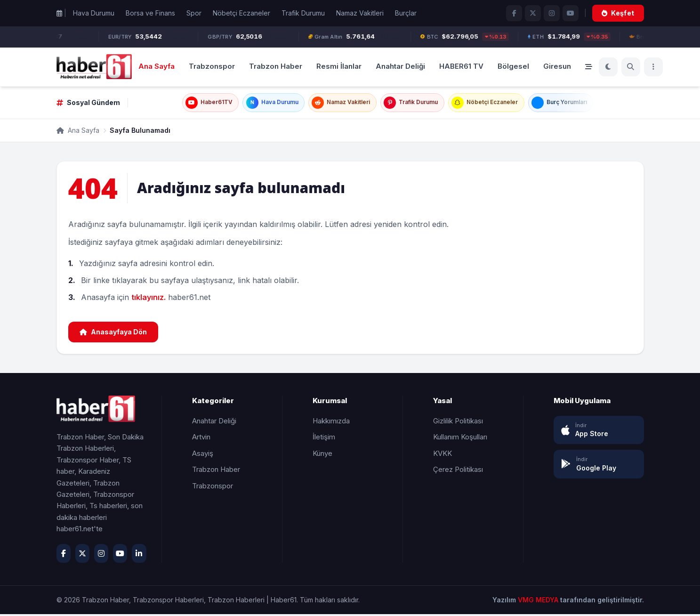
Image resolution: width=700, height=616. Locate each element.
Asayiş (203, 455)
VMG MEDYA (539, 602)
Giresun (557, 66)
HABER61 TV (461, 66)
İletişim (324, 439)
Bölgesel (513, 66)
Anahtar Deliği (400, 66)
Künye (322, 455)
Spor (194, 13)
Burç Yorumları (575, 104)
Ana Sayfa (157, 66)
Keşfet (618, 13)
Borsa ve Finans (150, 13)
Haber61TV (192, 104)
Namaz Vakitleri (360, 13)
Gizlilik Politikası (458, 422)
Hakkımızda (331, 422)
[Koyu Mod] (608, 67)
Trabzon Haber (276, 66)
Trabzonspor (212, 66)
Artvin (201, 439)
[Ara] (631, 67)
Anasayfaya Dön (113, 334)
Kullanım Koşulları (460, 439)
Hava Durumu (94, 13)
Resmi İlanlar (339, 66)
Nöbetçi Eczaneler (241, 13)
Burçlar (406, 13)
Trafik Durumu (303, 13)
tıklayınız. (149, 299)
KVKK (443, 455)
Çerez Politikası (458, 471)
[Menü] (653, 67)
